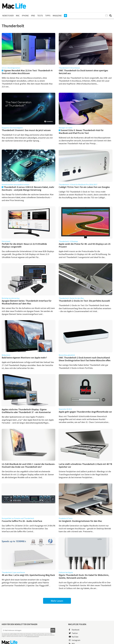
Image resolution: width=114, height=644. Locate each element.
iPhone (25, 16)
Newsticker (8, 16)
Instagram (75, 640)
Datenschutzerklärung (33, 636)
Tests (40, 16)
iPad (33, 16)
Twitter (73, 633)
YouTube (74, 637)
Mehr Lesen (57, 601)
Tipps (48, 16)
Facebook (74, 630)
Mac (18, 16)
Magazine (57, 16)
